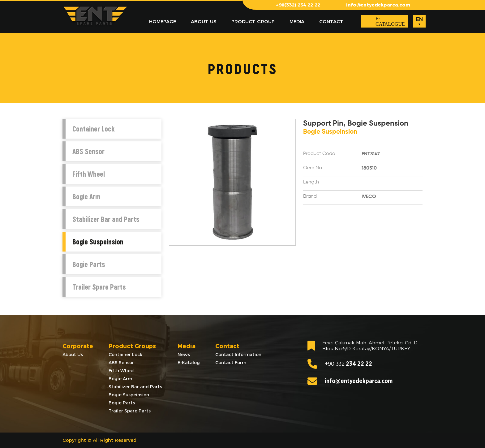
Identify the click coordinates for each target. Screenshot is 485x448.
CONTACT (331, 22)
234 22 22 (340, 364)
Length (311, 182)
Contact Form (231, 363)
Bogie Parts (89, 264)
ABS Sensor (88, 151)
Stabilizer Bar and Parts (106, 219)
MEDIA (297, 22)
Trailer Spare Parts (99, 287)
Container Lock (93, 129)
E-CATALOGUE (390, 21)
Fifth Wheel (89, 174)
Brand (310, 196)
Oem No (313, 168)
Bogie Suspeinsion (98, 242)
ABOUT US (204, 22)
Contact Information (238, 355)
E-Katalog (189, 363)
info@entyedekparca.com (378, 5)
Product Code (319, 154)
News (184, 355)
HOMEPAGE (163, 22)
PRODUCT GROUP (253, 22)
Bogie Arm (86, 196)
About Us (73, 355)
